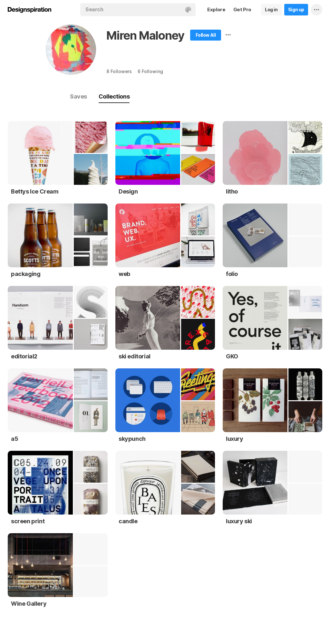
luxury (235, 439)
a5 (15, 439)
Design (128, 191)
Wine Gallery (29, 604)
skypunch (132, 439)
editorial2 (24, 356)
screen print (28, 521)
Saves (78, 96)
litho (232, 191)
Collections (114, 96)
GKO (232, 356)
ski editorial (135, 356)
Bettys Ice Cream (35, 191)
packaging (26, 274)
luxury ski (239, 521)
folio (232, 274)
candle (128, 521)
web (124, 274)
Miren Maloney (145, 35)
